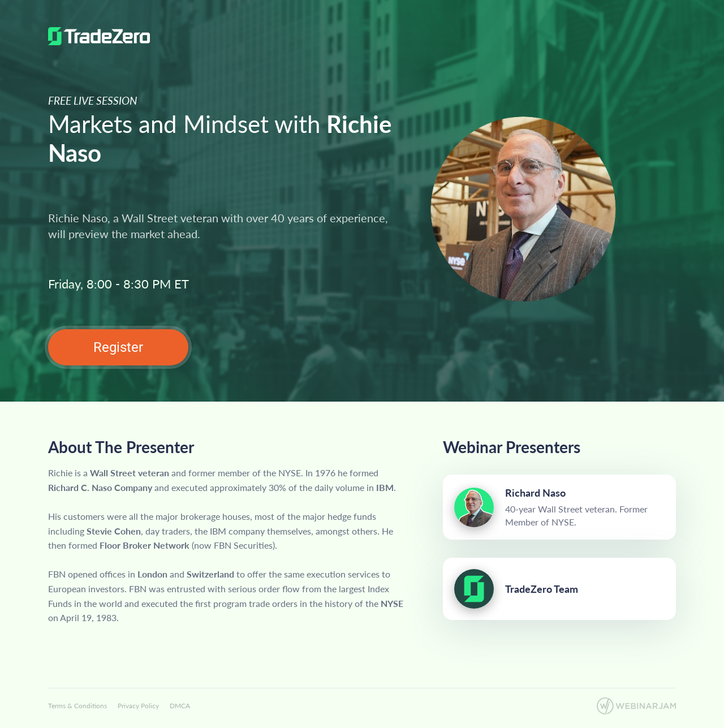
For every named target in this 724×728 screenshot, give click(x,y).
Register (118, 347)
